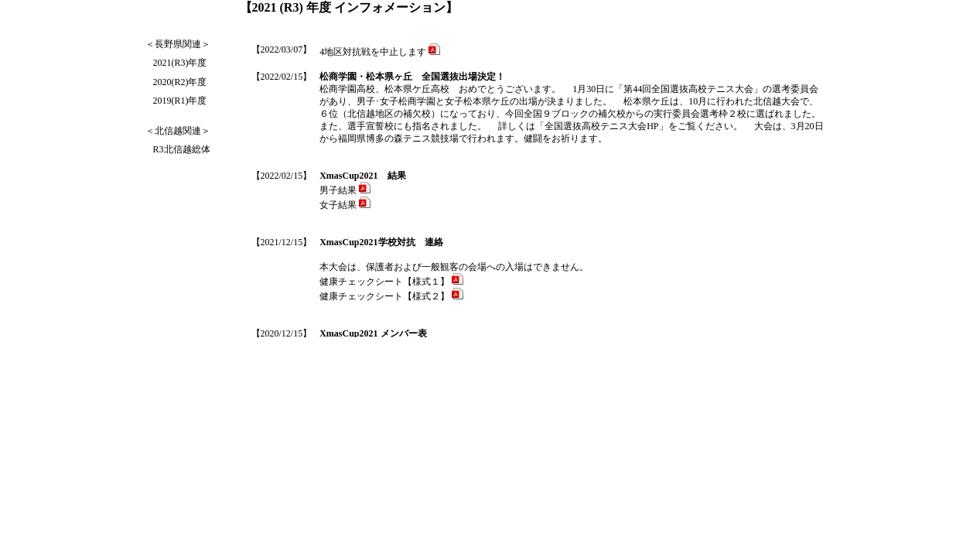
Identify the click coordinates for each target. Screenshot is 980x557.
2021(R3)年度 (180, 63)
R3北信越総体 (182, 149)
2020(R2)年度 (180, 82)
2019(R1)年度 (180, 101)
